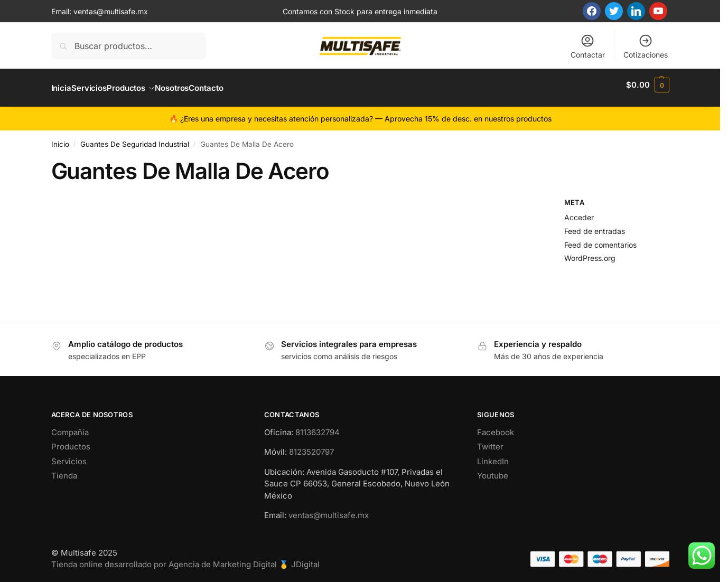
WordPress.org (590, 252)
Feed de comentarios (600, 238)
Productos (71, 441)
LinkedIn (493, 456)
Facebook (496, 426)
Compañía (70, 426)
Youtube (493, 470)
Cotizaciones (646, 46)
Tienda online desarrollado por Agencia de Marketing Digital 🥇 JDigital (185, 558)
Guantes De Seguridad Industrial (135, 138)
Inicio (60, 138)
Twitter (490, 441)
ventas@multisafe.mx (111, 11)
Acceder (579, 212)
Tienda (64, 470)
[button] (647, 85)
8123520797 (311, 446)
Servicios (69, 456)
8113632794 (318, 426)
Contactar (588, 46)
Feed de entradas (595, 225)
